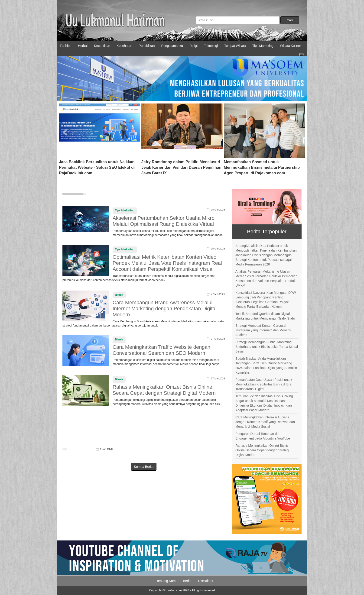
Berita (187, 581)
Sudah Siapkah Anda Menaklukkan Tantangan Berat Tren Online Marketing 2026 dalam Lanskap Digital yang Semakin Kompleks (266, 365)
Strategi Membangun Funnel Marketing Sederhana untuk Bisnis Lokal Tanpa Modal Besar (267, 347)
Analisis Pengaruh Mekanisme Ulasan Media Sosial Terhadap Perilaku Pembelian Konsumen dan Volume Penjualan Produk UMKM (266, 278)
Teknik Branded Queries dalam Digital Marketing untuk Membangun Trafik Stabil (265, 316)
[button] (65, 131)
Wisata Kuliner (290, 46)
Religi (193, 46)
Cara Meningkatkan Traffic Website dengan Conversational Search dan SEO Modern (161, 350)
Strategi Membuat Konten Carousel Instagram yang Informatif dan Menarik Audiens (263, 330)
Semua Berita (144, 467)
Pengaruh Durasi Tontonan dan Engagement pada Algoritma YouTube (263, 436)
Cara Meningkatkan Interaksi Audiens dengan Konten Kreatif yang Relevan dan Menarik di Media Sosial (265, 422)
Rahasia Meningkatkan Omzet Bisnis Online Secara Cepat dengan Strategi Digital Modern (164, 390)
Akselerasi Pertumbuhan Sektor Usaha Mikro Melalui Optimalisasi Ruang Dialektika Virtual (164, 221)
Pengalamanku (172, 46)
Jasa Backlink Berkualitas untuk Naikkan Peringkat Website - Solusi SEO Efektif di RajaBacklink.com (97, 167)
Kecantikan (102, 46)
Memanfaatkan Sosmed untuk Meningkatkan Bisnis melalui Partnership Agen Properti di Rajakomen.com (262, 167)
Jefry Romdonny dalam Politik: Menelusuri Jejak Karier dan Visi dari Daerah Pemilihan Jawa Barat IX (181, 167)
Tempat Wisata (235, 46)
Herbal (83, 46)
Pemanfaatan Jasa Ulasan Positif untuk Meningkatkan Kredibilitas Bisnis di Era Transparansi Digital (264, 384)
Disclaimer (206, 581)
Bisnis (119, 295)
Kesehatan (124, 46)
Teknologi (211, 46)
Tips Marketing (263, 46)
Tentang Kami (166, 581)
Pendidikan (147, 46)
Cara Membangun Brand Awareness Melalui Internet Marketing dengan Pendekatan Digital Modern (165, 309)
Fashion (66, 46)
